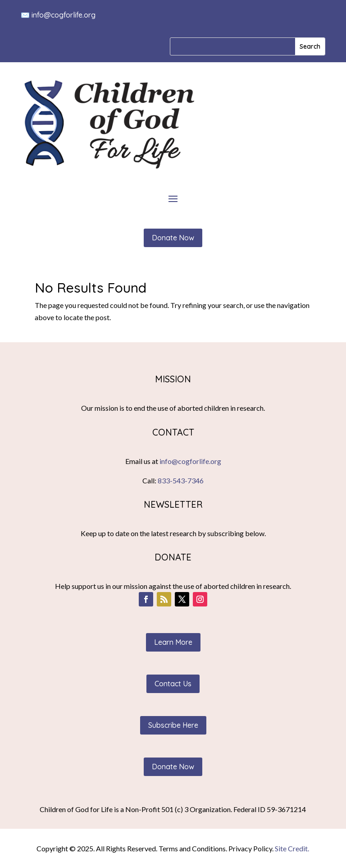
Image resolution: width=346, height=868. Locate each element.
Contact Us (173, 684)
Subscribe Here (173, 725)
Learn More (173, 642)
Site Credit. (292, 848)
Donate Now (173, 238)
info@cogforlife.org (64, 15)
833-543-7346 (181, 480)
